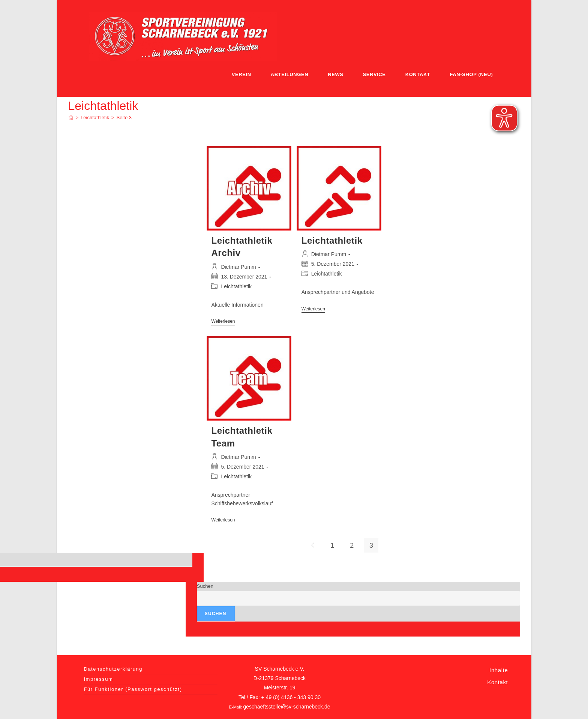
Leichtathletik (236, 286)
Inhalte (499, 670)
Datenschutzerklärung (113, 669)
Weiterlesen (223, 322)
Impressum (99, 679)
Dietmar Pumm (238, 267)
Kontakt (497, 682)
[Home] (71, 118)
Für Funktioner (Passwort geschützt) (133, 689)
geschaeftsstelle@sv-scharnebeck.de (286, 707)
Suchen (205, 586)
